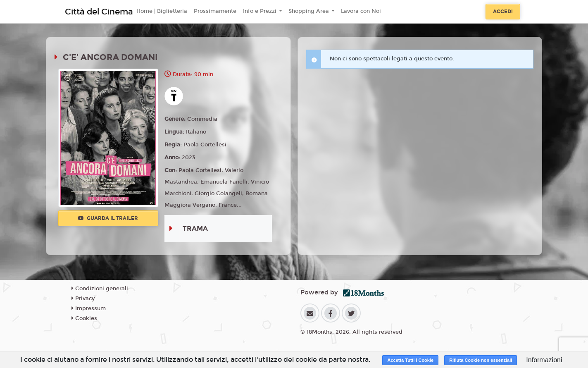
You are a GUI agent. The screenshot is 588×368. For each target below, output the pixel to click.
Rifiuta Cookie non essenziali (481, 360)
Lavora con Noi (361, 11)
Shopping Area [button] (309, 11)
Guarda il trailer (108, 218)
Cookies (84, 318)
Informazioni (544, 360)
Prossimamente (215, 11)
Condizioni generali (100, 289)
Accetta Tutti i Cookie (410, 360)
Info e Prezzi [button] (261, 11)
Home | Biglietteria (162, 11)
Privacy (83, 299)
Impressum (89, 308)
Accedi (503, 12)
